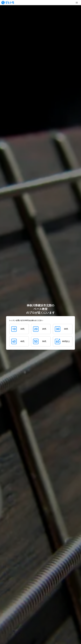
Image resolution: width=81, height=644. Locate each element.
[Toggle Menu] (77, 3)
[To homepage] (8, 3)
